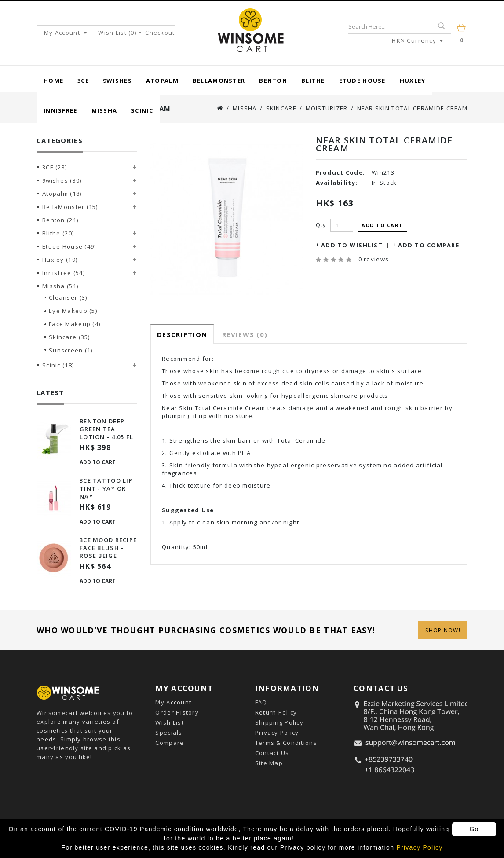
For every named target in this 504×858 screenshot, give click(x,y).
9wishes (117, 81)
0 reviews (374, 259)
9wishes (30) (62, 180)
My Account (173, 702)
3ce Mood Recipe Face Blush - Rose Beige (108, 548)
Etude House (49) (69, 246)
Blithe (313, 81)
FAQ (261, 702)
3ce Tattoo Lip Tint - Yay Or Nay (106, 488)
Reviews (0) (245, 334)
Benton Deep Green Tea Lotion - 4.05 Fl (106, 429)
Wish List (170, 722)
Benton (273, 81)
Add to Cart (98, 462)
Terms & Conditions (286, 743)
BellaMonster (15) (70, 207)
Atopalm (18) (62, 194)
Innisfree (60, 110)
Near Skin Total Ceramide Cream (412, 108)
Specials (169, 733)
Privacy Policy (277, 733)
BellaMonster (219, 81)
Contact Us (272, 753)
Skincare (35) (69, 337)
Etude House (362, 81)
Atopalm (162, 81)
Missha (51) (60, 286)
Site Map (269, 763)
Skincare (281, 108)
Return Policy (276, 712)
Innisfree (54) (64, 273)
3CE (83, 81)
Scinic (142, 110)
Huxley (413, 81)
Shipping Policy (279, 722)
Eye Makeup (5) (73, 311)
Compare (170, 743)
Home (53, 81)
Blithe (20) (58, 233)
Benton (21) (60, 220)
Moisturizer (327, 108)
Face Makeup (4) (75, 324)
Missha (104, 110)
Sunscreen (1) (71, 350)
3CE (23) (55, 167)
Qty (321, 225)
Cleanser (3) (68, 297)
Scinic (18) (58, 365)
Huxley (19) (60, 260)
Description (182, 334)
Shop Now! (443, 630)
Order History (177, 712)
